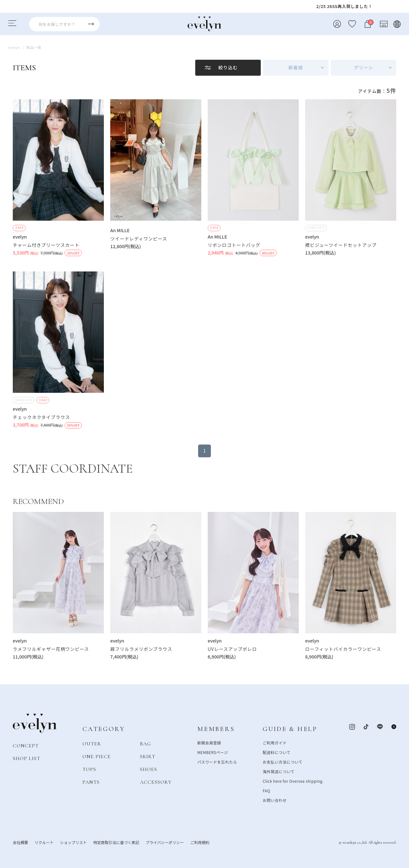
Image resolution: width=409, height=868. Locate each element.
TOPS (89, 769)
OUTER (92, 743)
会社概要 (20, 842)
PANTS (91, 782)
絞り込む (228, 67)
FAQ (266, 790)
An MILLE (120, 230)
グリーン (364, 67)
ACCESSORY (156, 782)
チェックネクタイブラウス (41, 417)
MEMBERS (216, 729)
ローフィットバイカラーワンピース (343, 649)
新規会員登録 (209, 742)
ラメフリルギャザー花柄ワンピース (51, 649)
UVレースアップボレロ (232, 649)
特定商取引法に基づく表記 (116, 842)
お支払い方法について (282, 761)
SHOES (149, 769)
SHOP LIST (27, 758)
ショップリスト (73, 842)
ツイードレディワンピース (139, 239)
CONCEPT (26, 745)
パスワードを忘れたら (217, 761)
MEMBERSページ (213, 752)
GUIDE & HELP (290, 729)
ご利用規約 (200, 842)
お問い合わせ (275, 800)
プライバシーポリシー (165, 842)
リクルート (44, 842)
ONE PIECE (97, 756)
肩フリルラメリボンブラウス (141, 649)
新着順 (296, 67)
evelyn (20, 237)
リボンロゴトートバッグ (234, 245)
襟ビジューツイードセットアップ (341, 245)
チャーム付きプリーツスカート (46, 245)
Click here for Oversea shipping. (293, 781)
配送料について (277, 752)
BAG (145, 743)
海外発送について (278, 771)
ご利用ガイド (275, 742)
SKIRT (148, 756)
